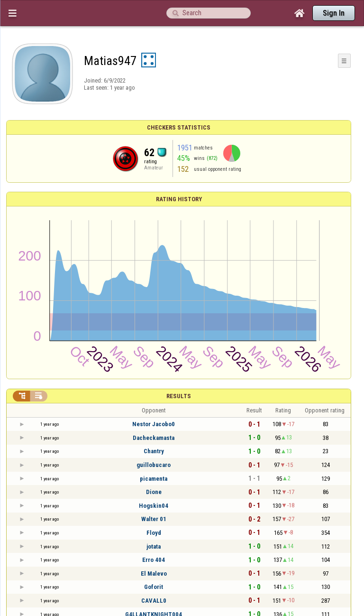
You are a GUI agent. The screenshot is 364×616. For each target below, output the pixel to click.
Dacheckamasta (154, 438)
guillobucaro (154, 465)
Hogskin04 (154, 506)
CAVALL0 (154, 601)
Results (179, 396)
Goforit (154, 587)
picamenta (154, 479)
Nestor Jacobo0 (154, 424)
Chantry (154, 451)
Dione (154, 492)
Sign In (334, 13)
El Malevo (154, 574)
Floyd (154, 533)
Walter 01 (154, 519)
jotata (154, 546)
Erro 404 (154, 560)
